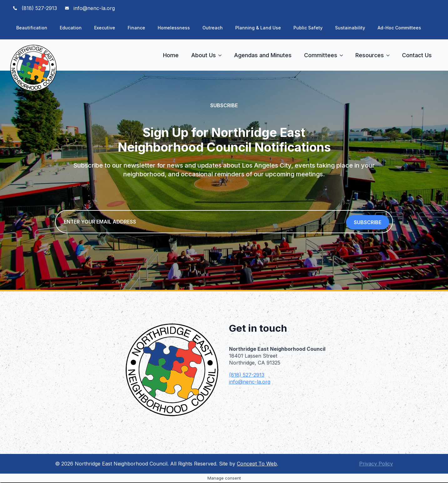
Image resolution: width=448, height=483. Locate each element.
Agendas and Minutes (263, 55)
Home (171, 55)
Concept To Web (257, 464)
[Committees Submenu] (343, 55)
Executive (105, 28)
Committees (321, 55)
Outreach (213, 28)
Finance (136, 28)
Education (71, 28)
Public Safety (308, 28)
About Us (204, 55)
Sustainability (350, 28)
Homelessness (174, 28)
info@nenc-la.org (250, 382)
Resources (370, 55)
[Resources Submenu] (390, 55)
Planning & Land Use (258, 28)
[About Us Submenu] (222, 55)
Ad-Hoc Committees (399, 28)
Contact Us (417, 55)
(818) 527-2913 (247, 375)
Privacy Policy (376, 464)
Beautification (32, 28)
